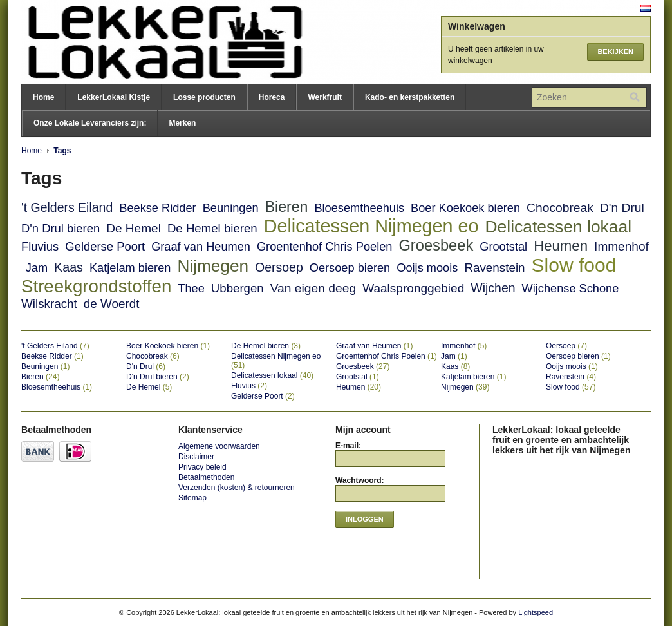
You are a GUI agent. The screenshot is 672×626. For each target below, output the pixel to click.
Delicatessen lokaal (559, 227)
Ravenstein (494, 268)
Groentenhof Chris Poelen (324, 247)
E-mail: (348, 446)
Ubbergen (238, 288)
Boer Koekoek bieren (465, 208)
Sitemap (192, 498)
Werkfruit (324, 97)
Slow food (574, 265)
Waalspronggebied (413, 288)
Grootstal (503, 247)
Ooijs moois (427, 268)
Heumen (561, 246)
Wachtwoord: (360, 480)
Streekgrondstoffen (96, 286)
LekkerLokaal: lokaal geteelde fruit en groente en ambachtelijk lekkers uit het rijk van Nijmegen (150, 42)
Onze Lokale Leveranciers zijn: (90, 123)
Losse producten (204, 97)
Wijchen (493, 288)
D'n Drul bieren (61, 228)
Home (43, 97)
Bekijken (615, 52)
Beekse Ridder (157, 208)
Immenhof (621, 246)
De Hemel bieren (212, 228)
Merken (182, 123)
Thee (191, 289)
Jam (37, 268)
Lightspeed (536, 612)
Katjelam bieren (130, 268)
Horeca (272, 97)
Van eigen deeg (313, 288)
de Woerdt (112, 304)
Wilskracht (49, 304)
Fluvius (40, 246)
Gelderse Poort (105, 246)
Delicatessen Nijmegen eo (371, 226)
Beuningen (231, 208)
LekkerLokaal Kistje (114, 97)
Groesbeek (436, 245)
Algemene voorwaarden (219, 446)
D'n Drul (622, 208)
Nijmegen (213, 266)
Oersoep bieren (350, 268)
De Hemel (134, 228)
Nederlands (646, 8)
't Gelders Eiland (67, 207)
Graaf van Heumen (201, 247)
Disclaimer (196, 457)
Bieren (287, 207)
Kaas (69, 267)
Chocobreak (560, 208)
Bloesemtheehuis (359, 208)
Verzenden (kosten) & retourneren (237, 488)
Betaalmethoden (206, 477)
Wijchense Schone (571, 289)
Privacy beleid (202, 467)
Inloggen (365, 519)
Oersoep (279, 267)
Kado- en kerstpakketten (410, 97)
